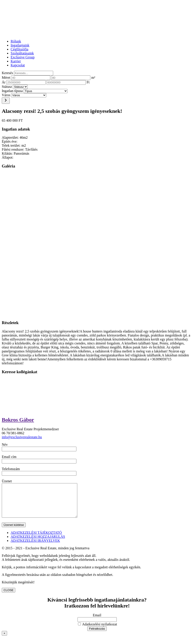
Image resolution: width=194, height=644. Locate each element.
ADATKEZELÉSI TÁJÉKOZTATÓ (36, 539)
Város (6, 95)
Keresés (7, 73)
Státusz (7, 87)
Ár (4, 82)
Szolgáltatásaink (22, 53)
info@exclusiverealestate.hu (22, 437)
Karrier (16, 61)
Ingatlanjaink (20, 45)
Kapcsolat (18, 65)
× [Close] (4, 640)
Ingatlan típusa (12, 91)
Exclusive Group (23, 57)
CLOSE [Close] (9, 597)
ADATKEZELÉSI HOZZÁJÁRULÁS (38, 543)
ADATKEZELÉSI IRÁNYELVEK (35, 547)
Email (97, 622)
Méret (6, 78)
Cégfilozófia (19, 49)
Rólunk (16, 41)
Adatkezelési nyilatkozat (98, 631)
